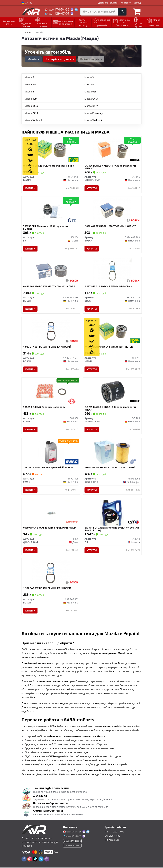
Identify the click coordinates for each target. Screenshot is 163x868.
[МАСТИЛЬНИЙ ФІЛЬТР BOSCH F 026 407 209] (112, 211)
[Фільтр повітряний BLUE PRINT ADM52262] (112, 452)
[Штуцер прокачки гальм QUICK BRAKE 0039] (51, 513)
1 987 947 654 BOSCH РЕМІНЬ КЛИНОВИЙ (47, 347)
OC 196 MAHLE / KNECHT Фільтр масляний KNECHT (110, 167)
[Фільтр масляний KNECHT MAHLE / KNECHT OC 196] (112, 150)
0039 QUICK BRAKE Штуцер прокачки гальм (50, 528)
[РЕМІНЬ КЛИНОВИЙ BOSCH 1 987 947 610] (112, 271)
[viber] (47, 859)
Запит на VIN (72, 846)
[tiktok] (35, 859)
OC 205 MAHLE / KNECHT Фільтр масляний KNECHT (110, 409)
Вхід (137, 3)
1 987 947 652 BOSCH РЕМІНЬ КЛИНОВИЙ (47, 589)
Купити (30, 188)
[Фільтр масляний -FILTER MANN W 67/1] (112, 332)
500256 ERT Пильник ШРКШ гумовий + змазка (47, 227)
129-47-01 (58, 13)
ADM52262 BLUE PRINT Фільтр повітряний (110, 468)
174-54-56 (58, 9)
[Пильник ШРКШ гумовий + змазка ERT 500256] (51, 211)
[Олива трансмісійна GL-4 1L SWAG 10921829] (51, 452)
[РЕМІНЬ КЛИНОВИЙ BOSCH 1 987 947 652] (51, 573)
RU (31, 3)
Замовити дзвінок (73, 841)
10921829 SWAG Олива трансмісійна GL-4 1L (50, 468)
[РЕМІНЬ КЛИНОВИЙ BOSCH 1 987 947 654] (51, 332)
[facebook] (24, 859)
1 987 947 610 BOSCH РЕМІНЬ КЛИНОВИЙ (108, 287)
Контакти (126, 3)
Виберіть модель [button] (60, 59)
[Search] (122, 12)
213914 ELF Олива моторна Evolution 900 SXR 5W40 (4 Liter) (112, 529)
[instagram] (30, 859)
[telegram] (41, 859)
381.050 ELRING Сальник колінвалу (44, 407)
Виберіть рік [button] (91, 59)
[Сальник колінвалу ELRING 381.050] (51, 392)
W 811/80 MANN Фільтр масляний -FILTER (49, 166)
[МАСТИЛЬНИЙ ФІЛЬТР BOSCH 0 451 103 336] (51, 271)
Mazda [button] (33, 59)
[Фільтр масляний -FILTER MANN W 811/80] (51, 150)
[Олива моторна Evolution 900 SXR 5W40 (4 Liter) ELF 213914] (112, 513)
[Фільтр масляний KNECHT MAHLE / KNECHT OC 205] (112, 392)
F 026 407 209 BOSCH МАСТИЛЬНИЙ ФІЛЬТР (110, 226)
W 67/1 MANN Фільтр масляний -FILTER (109, 347)
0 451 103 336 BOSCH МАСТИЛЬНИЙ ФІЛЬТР (49, 287)
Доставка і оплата (108, 3)
